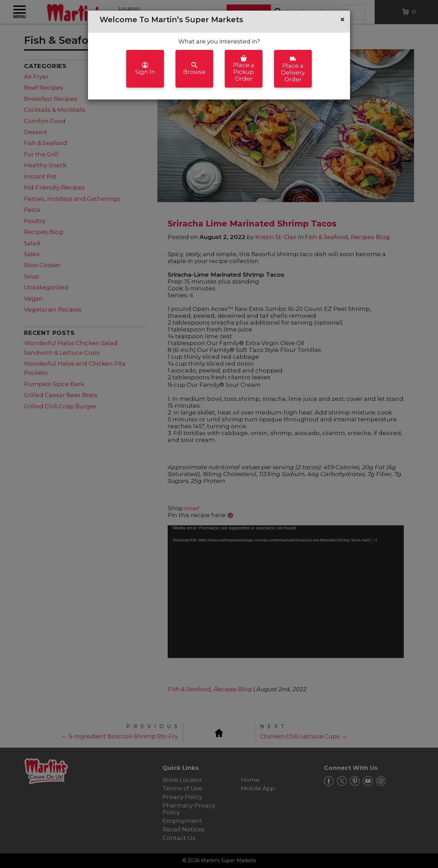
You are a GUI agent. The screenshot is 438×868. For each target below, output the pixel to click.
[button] (342, 19)
